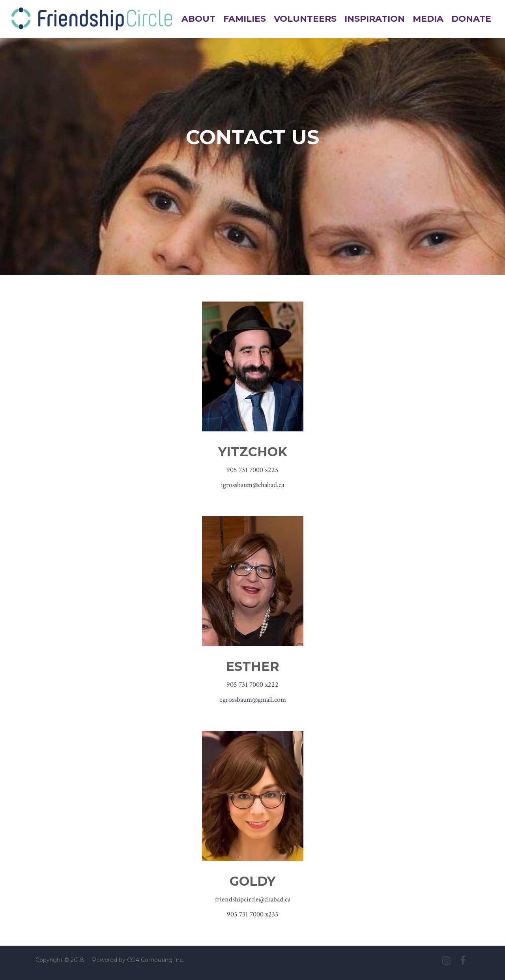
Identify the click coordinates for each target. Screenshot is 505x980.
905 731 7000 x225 (252, 470)
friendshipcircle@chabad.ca (253, 899)
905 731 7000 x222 (252, 685)
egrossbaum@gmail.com (253, 700)
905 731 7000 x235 (253, 914)
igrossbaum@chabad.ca (252, 485)
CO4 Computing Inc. (155, 960)
